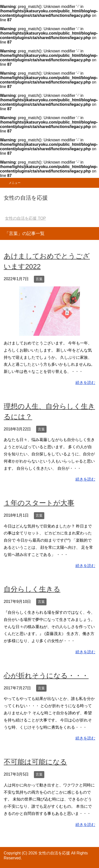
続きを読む (85, 383)
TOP (25, 218)
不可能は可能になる (35, 762)
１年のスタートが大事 (39, 503)
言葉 (39, 279)
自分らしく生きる (32, 589)
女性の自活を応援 (26, 198)
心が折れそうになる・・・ (46, 676)
